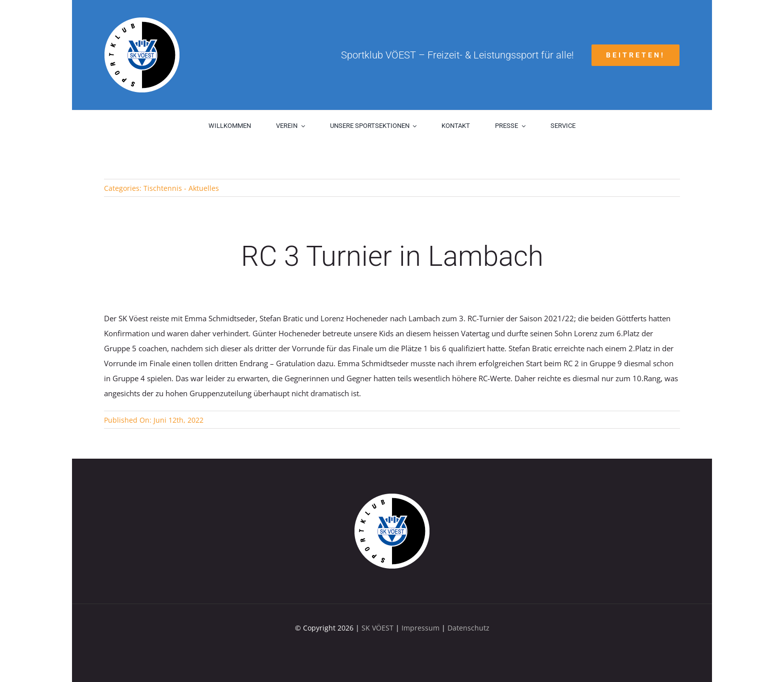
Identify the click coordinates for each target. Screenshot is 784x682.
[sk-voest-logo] (392, 497)
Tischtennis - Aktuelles (181, 188)
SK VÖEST (377, 628)
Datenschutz (468, 628)
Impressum (420, 628)
